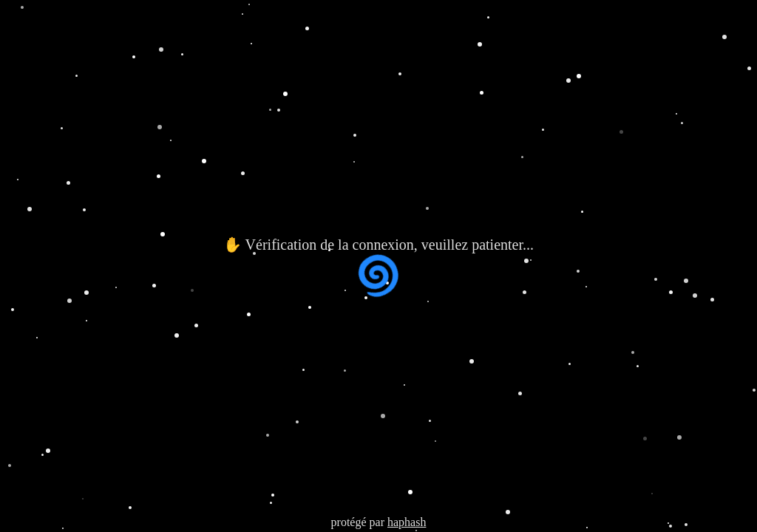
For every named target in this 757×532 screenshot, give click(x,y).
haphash (407, 522)
